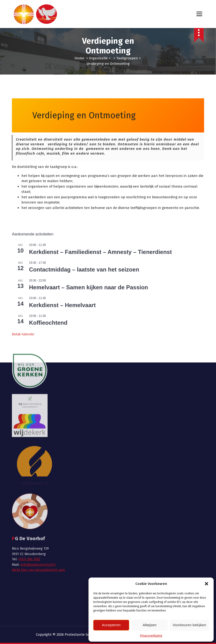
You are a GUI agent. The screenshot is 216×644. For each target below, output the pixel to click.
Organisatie (98, 58)
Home (79, 58)
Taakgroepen (127, 58)
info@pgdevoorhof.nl (38, 473)
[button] (206, 584)
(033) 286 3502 (29, 467)
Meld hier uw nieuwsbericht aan (39, 478)
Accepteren (111, 625)
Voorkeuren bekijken (189, 625)
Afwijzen (150, 625)
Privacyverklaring (151, 636)
